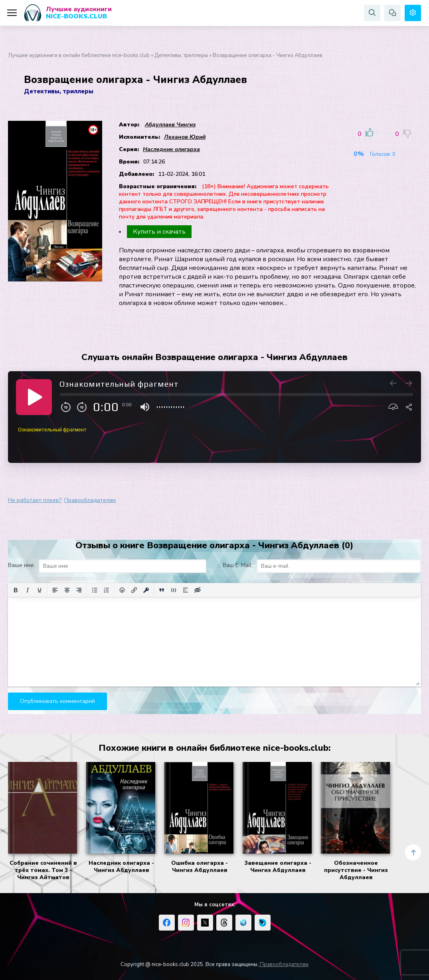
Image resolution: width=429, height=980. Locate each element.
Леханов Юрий (185, 137)
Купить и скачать (159, 232)
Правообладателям (90, 500)
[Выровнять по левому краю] (55, 590)
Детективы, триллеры (181, 55)
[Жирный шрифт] (16, 590)
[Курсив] (28, 590)
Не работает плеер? (35, 500)
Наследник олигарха (171, 149)
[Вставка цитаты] (162, 590)
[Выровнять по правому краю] (79, 590)
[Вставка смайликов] (122, 590)
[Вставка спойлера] (186, 590)
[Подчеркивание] (40, 590)
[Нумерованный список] (107, 590)
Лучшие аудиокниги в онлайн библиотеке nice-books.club (79, 55)
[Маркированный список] (95, 590)
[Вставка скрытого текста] (198, 590)
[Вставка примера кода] (174, 590)
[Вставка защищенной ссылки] (146, 590)
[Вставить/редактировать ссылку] (134, 590)
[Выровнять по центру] (67, 590)
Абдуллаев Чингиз (170, 125)
